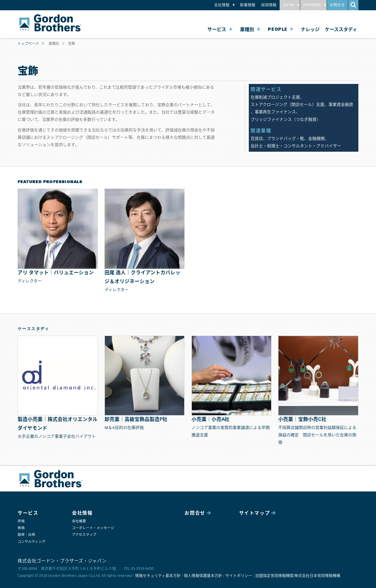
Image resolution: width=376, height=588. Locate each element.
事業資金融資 (341, 105)
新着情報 (248, 5)
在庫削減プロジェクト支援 (275, 97)
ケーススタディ (341, 30)
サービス (217, 30)
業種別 (247, 30)
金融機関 (316, 139)
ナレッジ (310, 30)
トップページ (28, 44)
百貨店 (257, 139)
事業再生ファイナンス (275, 112)
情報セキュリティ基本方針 (158, 576)
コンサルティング (32, 542)
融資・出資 (26, 535)
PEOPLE (278, 29)
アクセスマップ (84, 535)
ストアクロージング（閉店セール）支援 (287, 105)
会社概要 (79, 521)
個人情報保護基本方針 (203, 576)
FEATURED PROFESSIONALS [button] (50, 182)
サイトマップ (255, 513)
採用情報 (269, 5)
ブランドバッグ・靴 (286, 139)
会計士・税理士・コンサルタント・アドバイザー (296, 146)
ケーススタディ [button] (33, 329)
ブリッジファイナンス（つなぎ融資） (286, 120)
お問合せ (337, 5)
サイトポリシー (239, 576)
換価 (21, 528)
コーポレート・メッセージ (93, 528)
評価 (21, 521)
